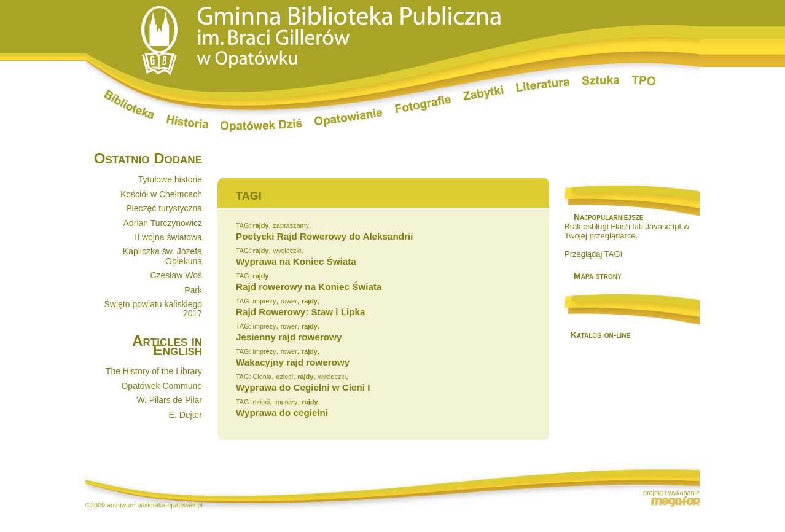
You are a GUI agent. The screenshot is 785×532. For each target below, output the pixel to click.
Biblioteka (129, 104)
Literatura (543, 86)
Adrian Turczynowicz (163, 223)
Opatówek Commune (162, 386)
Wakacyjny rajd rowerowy (293, 362)
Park (193, 290)
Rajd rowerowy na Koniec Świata (309, 287)
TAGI (249, 196)
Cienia (262, 377)
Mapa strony (598, 276)
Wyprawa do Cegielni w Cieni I (303, 387)
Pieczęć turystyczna (164, 208)
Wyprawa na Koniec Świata (296, 261)
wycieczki (287, 251)
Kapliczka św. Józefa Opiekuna (162, 256)
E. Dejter (186, 415)
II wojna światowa (168, 237)
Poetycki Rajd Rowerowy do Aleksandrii (324, 236)
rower (289, 301)
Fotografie (423, 104)
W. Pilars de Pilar (169, 400)
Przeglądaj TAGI (593, 254)
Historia (187, 122)
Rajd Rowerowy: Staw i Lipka (300, 312)
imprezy (264, 301)
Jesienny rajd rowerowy (289, 337)
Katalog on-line (600, 335)
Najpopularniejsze (608, 217)
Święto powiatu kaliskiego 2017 (153, 309)
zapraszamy (291, 225)
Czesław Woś (176, 275)
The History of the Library (154, 371)
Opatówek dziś (261, 125)
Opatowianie (349, 118)
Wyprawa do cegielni (282, 413)
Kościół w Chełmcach (161, 194)
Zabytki (483, 93)
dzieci (284, 377)
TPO (644, 80)
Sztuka (601, 80)
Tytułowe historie (170, 179)
